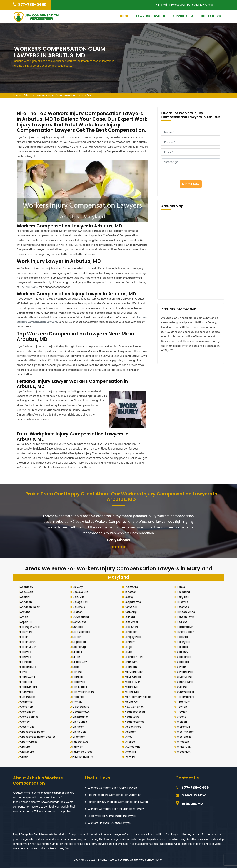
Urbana (183, 717)
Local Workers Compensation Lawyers (112, 816)
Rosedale (184, 647)
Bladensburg (29, 667)
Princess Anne (187, 612)
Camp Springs (30, 717)
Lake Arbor (133, 622)
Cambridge (29, 712)
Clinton (26, 757)
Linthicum (132, 662)
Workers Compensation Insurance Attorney (116, 809)
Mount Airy (133, 702)
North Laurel (134, 717)
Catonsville (28, 727)
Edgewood (80, 642)
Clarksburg (28, 752)
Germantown (82, 712)
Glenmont (80, 727)
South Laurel (186, 682)
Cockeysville (81, 592)
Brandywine (29, 677)
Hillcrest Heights (84, 757)
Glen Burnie (81, 722)
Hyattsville (132, 587)
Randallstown (187, 617)
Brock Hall (27, 682)
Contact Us (211, 16)
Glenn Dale (81, 732)
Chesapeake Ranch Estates (39, 737)
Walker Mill (185, 727)
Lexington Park (135, 657)
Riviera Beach (187, 632)
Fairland (79, 672)
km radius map (191, 254)
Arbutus (29, 95)
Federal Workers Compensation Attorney (114, 795)
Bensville (27, 657)
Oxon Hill (131, 752)
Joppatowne (134, 602)
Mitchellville (133, 692)
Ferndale (79, 677)
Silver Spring (186, 677)
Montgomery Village (139, 697)
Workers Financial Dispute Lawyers (110, 823)
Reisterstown (186, 627)
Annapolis (27, 602)
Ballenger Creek (31, 627)
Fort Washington (84, 692)
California (27, 702)
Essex (77, 667)
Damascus (80, 622)
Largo (129, 647)
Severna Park (186, 672)
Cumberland (82, 617)
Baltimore (27, 632)
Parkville (131, 757)
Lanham (131, 642)
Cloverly (79, 587)
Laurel (130, 652)
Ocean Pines (134, 727)
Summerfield (187, 692)
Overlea (131, 742)
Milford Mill (133, 687)
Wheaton (184, 742)
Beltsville (27, 652)
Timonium (185, 702)
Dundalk (79, 627)
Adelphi (26, 597)
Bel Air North (29, 642)
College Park (81, 602)
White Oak (185, 747)
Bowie (25, 672)
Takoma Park (187, 697)
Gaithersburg (82, 707)
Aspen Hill (27, 622)
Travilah (183, 712)
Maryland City (135, 672)
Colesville (80, 597)
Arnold (25, 617)
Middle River (133, 682)
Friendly (78, 702)
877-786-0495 (32, 5)
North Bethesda (136, 712)
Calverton (28, 707)
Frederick (79, 697)
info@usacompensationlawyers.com (193, 5)
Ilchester (131, 592)
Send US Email (195, 795)
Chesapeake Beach (34, 732)
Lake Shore (133, 627)
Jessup (130, 597)
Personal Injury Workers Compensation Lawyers (118, 802)
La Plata (131, 617)
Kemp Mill (132, 607)
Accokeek (28, 592)
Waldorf (183, 722)
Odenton (132, 732)
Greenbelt (80, 737)
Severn (183, 667)
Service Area (183, 16)
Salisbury (184, 652)
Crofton (79, 612)
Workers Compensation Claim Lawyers (113, 788)
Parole (182, 587)
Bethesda (27, 662)
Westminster (186, 732)
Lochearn (132, 667)
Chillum (26, 747)
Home (124, 16)
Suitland (183, 687)
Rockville (184, 637)
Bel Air (25, 637)
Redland (183, 622)
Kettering (132, 612)
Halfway (79, 747)
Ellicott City (81, 662)
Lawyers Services (151, 16)
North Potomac (136, 722)
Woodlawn (185, 752)
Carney (26, 722)
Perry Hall (184, 597)
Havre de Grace (84, 752)
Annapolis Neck (31, 607)
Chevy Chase (30, 742)
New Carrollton (135, 707)
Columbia (80, 607)
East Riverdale (82, 632)
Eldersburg (80, 647)
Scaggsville (185, 657)
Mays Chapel (134, 677)
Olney (130, 737)
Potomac (184, 607)
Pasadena (185, 592)
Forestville (80, 682)
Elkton (77, 657)
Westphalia (185, 737)
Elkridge (78, 652)
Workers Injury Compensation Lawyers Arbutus (67, 95)
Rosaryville (185, 642)
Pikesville (184, 602)
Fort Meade (81, 687)
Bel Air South (29, 647)
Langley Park (134, 637)
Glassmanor (81, 717)
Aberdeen (28, 587)
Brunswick (28, 692)
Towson (183, 707)
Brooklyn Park (30, 687)
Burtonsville (29, 697)
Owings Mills (134, 747)
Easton (78, 637)
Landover (132, 632)
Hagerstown (81, 742)
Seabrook (184, 662)
